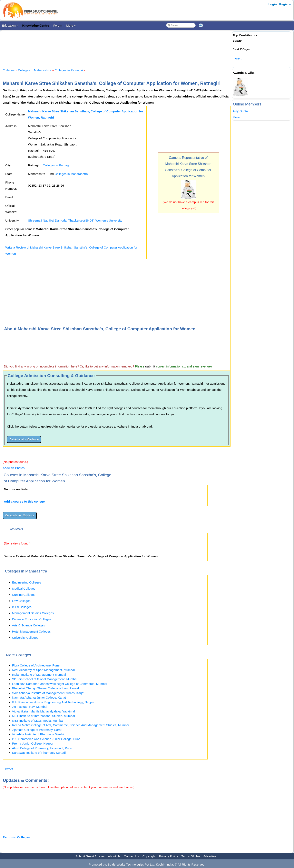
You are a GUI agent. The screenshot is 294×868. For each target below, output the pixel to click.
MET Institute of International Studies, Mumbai (43, 716)
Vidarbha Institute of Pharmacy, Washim (39, 734)
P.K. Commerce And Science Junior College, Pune (46, 739)
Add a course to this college (24, 501)
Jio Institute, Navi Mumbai (30, 707)
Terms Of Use (191, 856)
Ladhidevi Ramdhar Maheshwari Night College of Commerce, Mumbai (60, 684)
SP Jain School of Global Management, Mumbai (45, 679)
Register (285, 4)
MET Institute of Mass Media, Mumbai (38, 721)
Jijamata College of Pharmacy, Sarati (37, 730)
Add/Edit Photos (14, 468)
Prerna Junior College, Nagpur (33, 743)
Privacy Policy (169, 856)
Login (273, 4)
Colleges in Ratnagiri (69, 70)
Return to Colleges (16, 837)
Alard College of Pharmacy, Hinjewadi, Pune (42, 748)
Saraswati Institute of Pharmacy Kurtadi (39, 753)
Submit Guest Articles (90, 856)
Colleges (9, 70)
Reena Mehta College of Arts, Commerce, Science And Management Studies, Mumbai (71, 725)
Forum (58, 25)
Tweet (9, 769)
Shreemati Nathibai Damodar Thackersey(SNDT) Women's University (75, 220)
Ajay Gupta (240, 111)
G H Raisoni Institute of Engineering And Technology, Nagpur (53, 702)
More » (71, 25)
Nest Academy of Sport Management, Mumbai (43, 670)
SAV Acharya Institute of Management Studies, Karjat (48, 693)
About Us (114, 856)
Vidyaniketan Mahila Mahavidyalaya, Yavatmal (43, 711)
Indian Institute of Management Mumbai (39, 675)
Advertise (210, 856)
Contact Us (131, 856)
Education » (10, 25)
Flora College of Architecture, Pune (36, 665)
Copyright (149, 856)
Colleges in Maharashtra (35, 70)
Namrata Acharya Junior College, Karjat (39, 697)
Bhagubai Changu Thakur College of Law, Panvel (45, 688)
